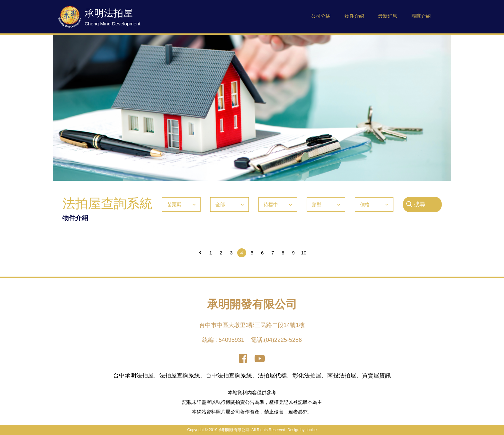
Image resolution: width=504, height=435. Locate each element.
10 (304, 253)
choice (311, 430)
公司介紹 (321, 16)
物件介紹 (354, 16)
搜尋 (416, 204)
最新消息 (388, 16)
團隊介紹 (421, 16)
